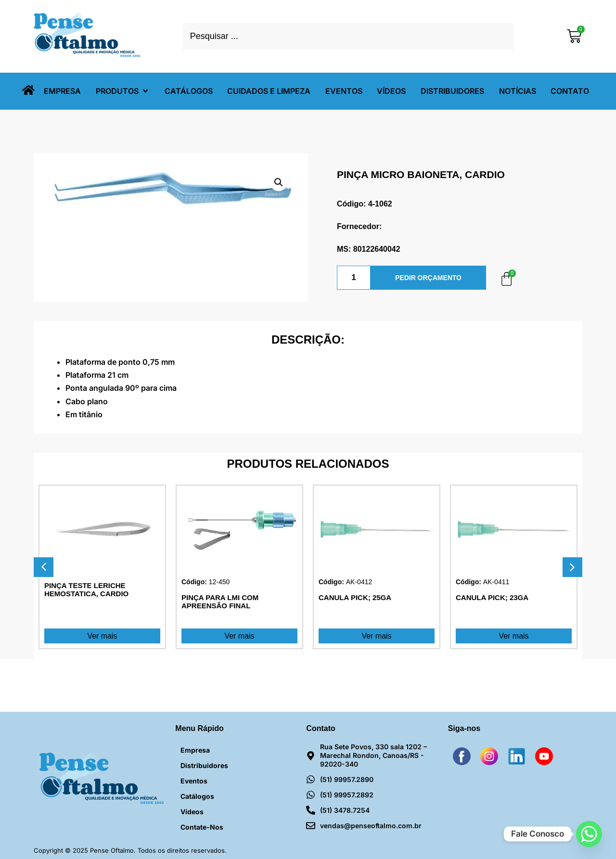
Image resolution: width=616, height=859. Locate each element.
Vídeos (192, 812)
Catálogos (197, 796)
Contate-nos (202, 827)
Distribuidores (204, 765)
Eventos (194, 781)
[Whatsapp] (589, 834)
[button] (123, 91)
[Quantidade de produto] (354, 278)
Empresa (195, 750)
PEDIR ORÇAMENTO (428, 278)
